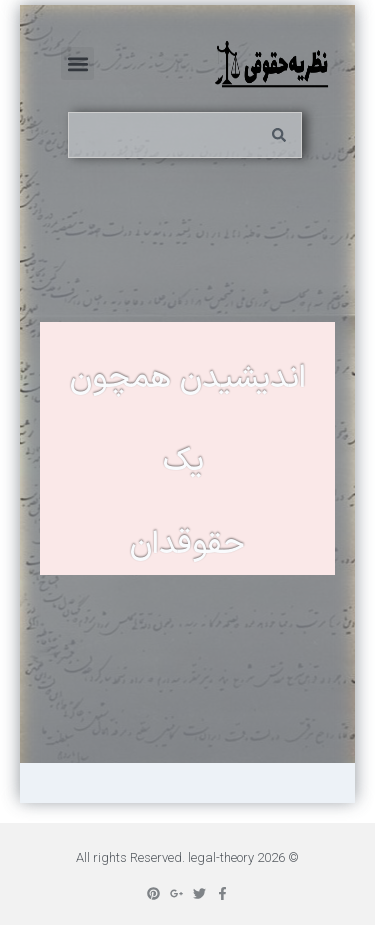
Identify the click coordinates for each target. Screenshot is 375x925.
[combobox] (185, 135)
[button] (77, 63)
